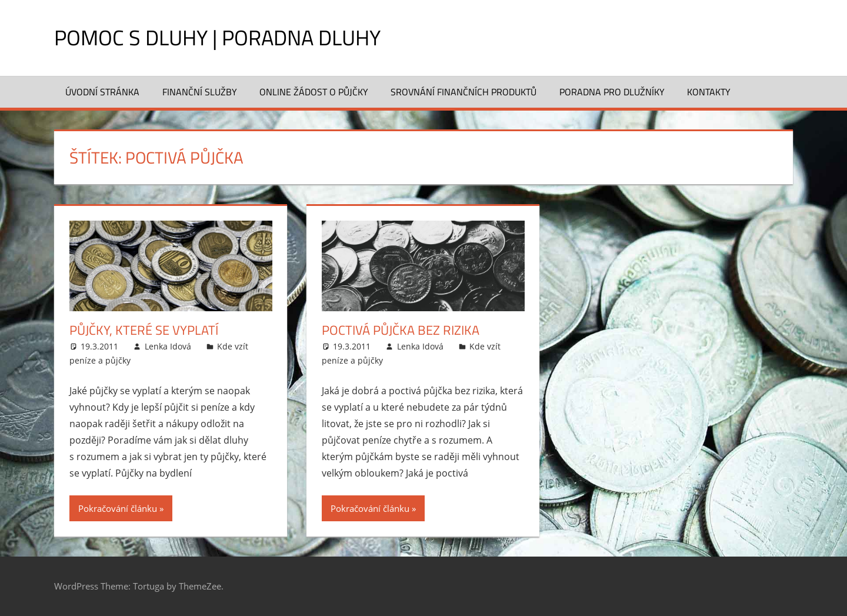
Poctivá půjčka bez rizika (401, 330)
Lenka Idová (168, 346)
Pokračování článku (118, 508)
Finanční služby (200, 92)
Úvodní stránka (102, 92)
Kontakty (709, 92)
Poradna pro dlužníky (612, 92)
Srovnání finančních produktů (463, 92)
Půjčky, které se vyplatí (144, 330)
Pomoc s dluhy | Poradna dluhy (217, 37)
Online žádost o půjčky (314, 92)
